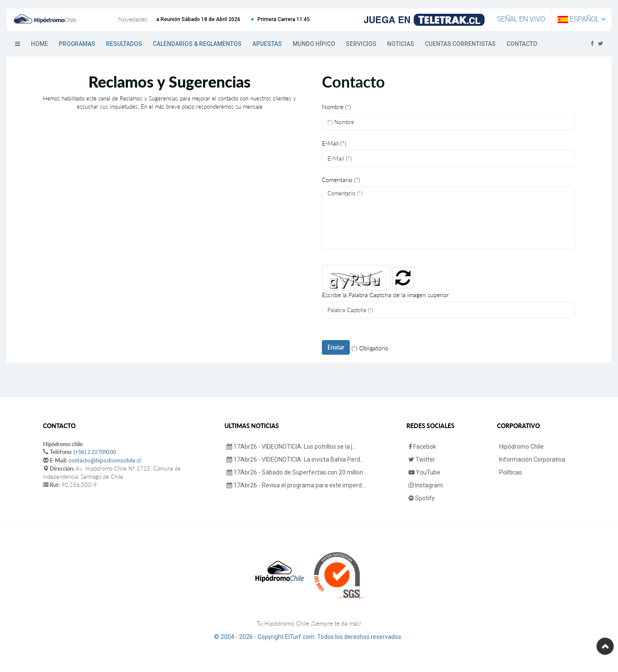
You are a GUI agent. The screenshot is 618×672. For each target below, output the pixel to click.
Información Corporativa (532, 459)
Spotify (422, 498)
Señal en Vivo (521, 19)
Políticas (510, 472)
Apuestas (267, 44)
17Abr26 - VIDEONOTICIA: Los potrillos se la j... (291, 447)
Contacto (522, 44)
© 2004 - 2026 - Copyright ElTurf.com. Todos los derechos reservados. (308, 637)
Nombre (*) (336, 107)
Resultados (124, 44)
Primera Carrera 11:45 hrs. (294, 19)
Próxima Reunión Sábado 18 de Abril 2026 (195, 19)
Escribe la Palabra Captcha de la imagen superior (385, 295)
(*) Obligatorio (370, 348)
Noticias (401, 44)
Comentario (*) (341, 180)
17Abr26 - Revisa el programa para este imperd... (296, 485)
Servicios (361, 44)
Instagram (426, 485)
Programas (77, 44)
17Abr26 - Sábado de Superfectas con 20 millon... (297, 472)
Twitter (422, 459)
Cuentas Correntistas (460, 44)
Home (39, 44)
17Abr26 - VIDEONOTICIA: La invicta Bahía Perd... (295, 459)
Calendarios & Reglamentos (197, 44)
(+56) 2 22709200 (95, 452)
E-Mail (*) (334, 143)
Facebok (422, 447)
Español (582, 19)
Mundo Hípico (314, 44)
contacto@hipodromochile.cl (105, 461)
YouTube (424, 472)
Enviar (336, 347)
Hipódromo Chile (521, 447)
